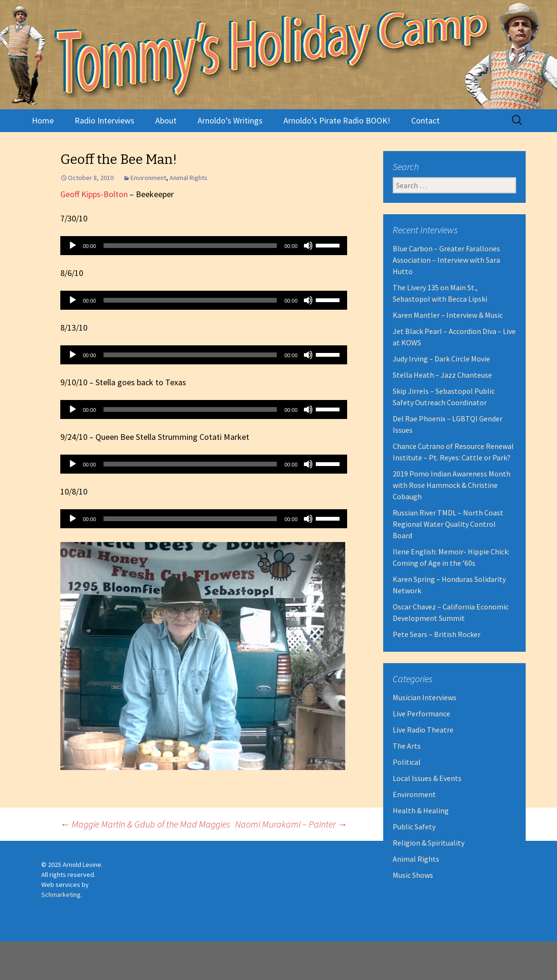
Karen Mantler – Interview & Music (448, 315)
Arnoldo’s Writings (230, 120)
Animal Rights (189, 178)
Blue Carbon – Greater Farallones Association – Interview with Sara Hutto (446, 260)
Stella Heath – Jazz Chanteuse (442, 375)
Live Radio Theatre (423, 730)
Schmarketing (61, 894)
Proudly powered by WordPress (36, 963)
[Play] (73, 246)
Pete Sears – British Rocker (437, 634)
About (166, 120)
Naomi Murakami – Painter (291, 824)
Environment (148, 178)
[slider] (190, 246)
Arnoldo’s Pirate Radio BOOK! (337, 120)
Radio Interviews (104, 120)
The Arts (407, 746)
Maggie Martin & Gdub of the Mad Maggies (145, 824)
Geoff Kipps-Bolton (94, 194)
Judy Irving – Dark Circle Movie (441, 359)
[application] (204, 246)
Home (43, 120)
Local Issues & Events (427, 778)
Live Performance (421, 714)
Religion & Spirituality (429, 843)
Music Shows (413, 875)
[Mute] (308, 246)
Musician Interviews (425, 697)
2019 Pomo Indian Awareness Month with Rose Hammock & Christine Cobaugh (452, 485)
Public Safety (414, 827)
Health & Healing (421, 810)
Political (407, 762)
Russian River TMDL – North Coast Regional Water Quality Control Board (448, 524)
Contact (425, 120)
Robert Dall (172, 963)
